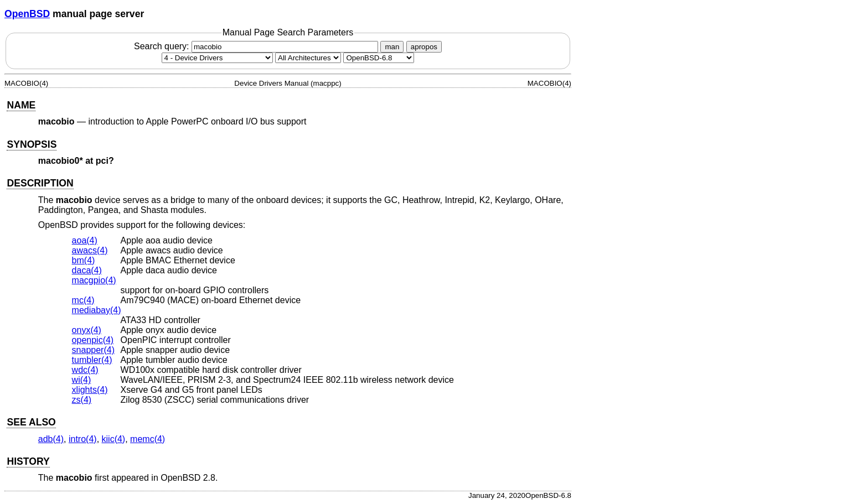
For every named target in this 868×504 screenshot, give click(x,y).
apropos (424, 47)
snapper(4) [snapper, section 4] (93, 350)
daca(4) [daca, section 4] (87, 270)
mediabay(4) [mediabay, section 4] (97, 310)
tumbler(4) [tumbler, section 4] (92, 360)
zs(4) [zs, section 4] (82, 400)
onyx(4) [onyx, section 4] (87, 330)
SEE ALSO (31, 422)
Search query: (257, 46)
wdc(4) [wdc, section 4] (85, 370)
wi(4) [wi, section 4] (82, 380)
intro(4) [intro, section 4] (83, 439)
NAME (21, 105)
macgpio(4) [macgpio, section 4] (94, 280)
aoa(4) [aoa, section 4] (85, 240)
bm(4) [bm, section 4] (84, 260)
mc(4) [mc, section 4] (83, 300)
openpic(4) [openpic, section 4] (93, 340)
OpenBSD (27, 14)
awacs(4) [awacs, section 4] (90, 250)
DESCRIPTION (40, 183)
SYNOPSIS (32, 144)
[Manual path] (379, 58)
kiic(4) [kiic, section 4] (114, 439)
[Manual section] (217, 58)
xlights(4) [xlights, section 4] (90, 390)
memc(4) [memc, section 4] (148, 439)
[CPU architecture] (308, 58)
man (392, 47)
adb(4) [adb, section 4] (51, 439)
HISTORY (28, 461)
